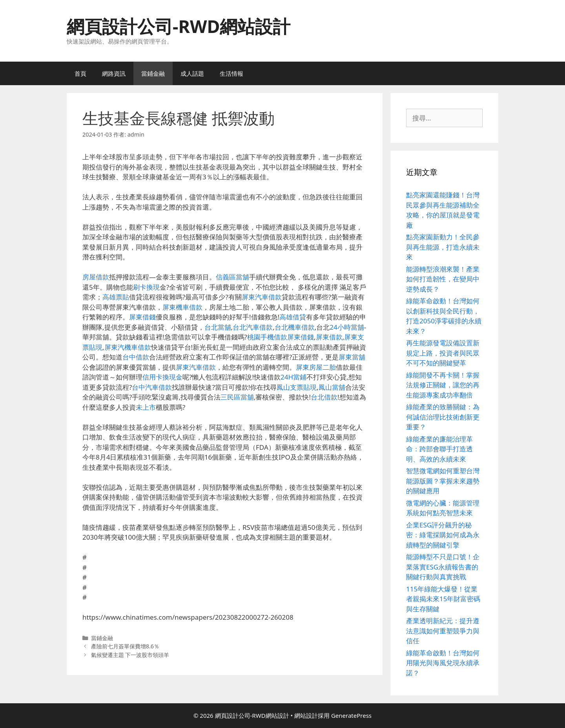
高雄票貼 (116, 297)
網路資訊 (114, 73)
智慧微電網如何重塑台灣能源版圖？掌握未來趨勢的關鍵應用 (443, 481)
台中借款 (136, 357)
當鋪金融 (153, 73)
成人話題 (192, 73)
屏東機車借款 (182, 307)
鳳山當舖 (332, 387)
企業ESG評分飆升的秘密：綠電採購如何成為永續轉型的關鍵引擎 (443, 535)
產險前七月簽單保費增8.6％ (125, 646)
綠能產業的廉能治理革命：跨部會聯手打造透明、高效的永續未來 (439, 449)
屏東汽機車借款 (128, 347)
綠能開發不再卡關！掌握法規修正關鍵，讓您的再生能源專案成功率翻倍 (443, 385)
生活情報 (231, 73)
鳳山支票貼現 (297, 387)
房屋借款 (96, 277)
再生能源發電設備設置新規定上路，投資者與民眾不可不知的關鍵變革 (443, 353)
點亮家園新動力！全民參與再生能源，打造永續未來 (443, 247)
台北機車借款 (295, 327)
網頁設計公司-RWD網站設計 (179, 26)
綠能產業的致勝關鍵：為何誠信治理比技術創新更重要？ (443, 417)
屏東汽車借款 (262, 297)
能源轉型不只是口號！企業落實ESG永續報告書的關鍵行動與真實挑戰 (443, 567)
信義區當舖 (232, 277)
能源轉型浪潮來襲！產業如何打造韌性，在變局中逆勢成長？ (443, 279)
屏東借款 (329, 337)
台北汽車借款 (253, 327)
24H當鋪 (293, 377)
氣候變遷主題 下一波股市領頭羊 (130, 655)
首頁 (80, 73)
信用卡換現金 (162, 377)
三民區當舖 (237, 397)
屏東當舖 (352, 357)
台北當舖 (218, 327)
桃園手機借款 (267, 337)
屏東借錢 (142, 317)
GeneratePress (351, 715)
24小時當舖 (347, 327)
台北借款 (324, 397)
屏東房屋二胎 (316, 367)
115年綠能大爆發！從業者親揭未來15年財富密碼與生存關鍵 (443, 599)
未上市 (146, 407)
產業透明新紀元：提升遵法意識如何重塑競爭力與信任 (443, 631)
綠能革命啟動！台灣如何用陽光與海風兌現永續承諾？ (443, 663)
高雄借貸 (293, 317)
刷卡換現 (146, 287)
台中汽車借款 (152, 387)
